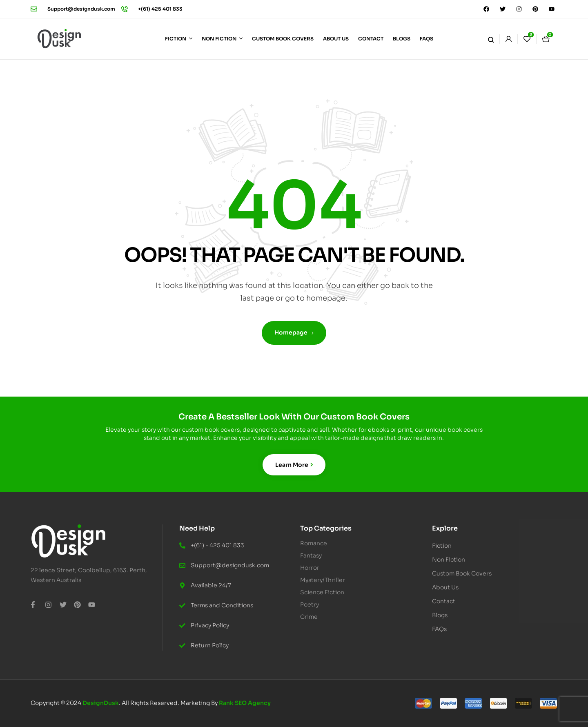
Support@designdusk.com (81, 9)
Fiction (446, 546)
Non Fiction (453, 560)
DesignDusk (101, 703)
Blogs (440, 615)
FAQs (439, 629)
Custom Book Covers (462, 573)
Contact (444, 601)
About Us (445, 587)
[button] (492, 546)
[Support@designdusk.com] (34, 9)
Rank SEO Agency (245, 703)
